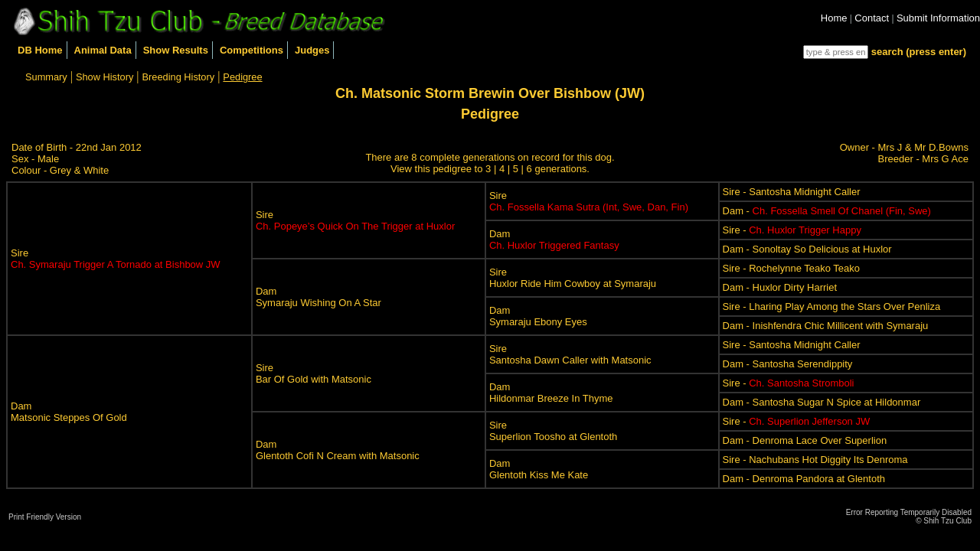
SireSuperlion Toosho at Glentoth (553, 431)
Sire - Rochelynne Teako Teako (791, 268)
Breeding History (179, 77)
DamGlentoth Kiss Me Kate (539, 469)
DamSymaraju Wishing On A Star (318, 297)
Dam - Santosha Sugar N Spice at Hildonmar (822, 402)
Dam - (827, 211)
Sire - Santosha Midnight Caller (792, 192)
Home (834, 18)
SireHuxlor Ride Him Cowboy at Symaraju (573, 278)
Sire (116, 259)
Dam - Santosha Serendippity (788, 364)
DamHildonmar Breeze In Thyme (551, 393)
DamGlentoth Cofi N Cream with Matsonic (338, 450)
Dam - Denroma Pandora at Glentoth (804, 479)
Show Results (176, 50)
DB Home (40, 50)
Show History (105, 77)
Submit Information (938, 18)
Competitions (252, 50)
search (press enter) (919, 52)
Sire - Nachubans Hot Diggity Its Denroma (815, 460)
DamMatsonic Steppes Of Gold (69, 412)
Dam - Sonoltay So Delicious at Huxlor (807, 249)
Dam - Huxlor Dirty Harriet (780, 287)
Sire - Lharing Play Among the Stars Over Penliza (832, 306)
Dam (554, 240)
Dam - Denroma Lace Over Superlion (805, 440)
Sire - (792, 230)
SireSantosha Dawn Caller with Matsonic (570, 354)
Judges (312, 50)
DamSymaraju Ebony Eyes (538, 316)
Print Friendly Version (45, 517)
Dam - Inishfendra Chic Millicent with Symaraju (826, 326)
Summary (46, 77)
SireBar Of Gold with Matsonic (314, 373)
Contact (872, 18)
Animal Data (103, 50)
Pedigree (242, 77)
